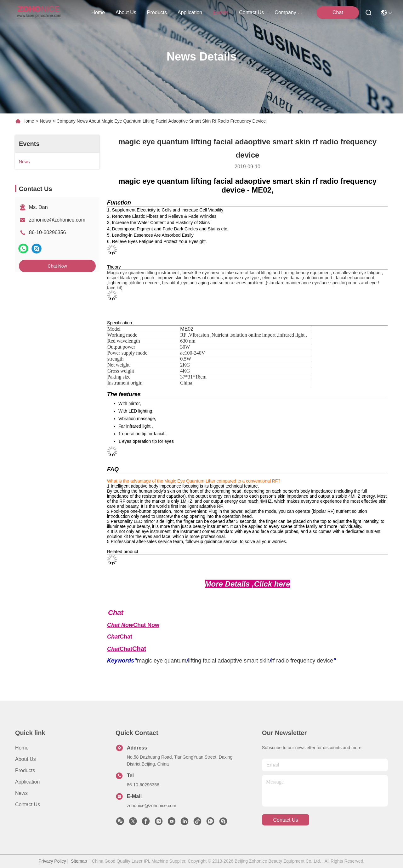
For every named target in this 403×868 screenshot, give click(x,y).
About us (26, 759)
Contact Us (28, 804)
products (157, 12)
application (190, 12)
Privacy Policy (52, 861)
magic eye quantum (162, 661)
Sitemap (79, 861)
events (221, 12)
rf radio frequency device (302, 661)
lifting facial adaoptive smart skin (229, 661)
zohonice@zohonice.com (57, 220)
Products (25, 770)
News (45, 121)
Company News (290, 12)
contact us (251, 12)
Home (98, 12)
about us (126, 12)
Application (27, 782)
